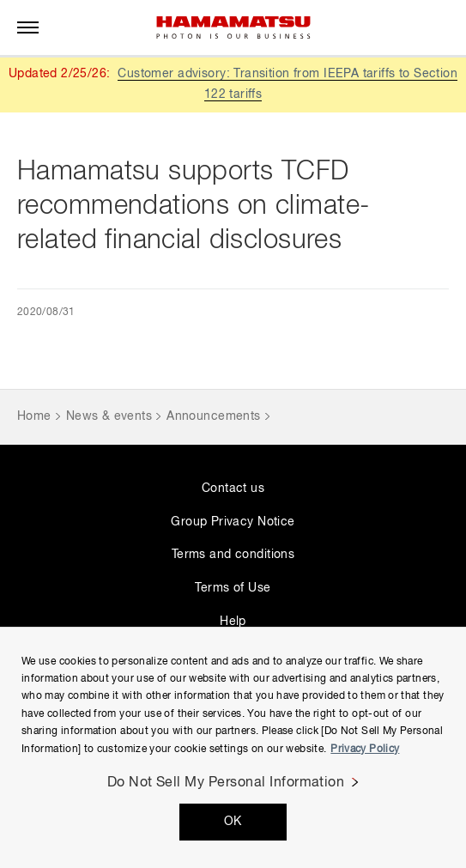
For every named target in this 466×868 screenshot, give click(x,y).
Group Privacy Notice (233, 522)
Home (34, 416)
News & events (109, 416)
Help (233, 622)
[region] (233, 747)
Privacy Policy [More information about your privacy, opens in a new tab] (365, 750)
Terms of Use (233, 588)
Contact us (233, 489)
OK (233, 822)
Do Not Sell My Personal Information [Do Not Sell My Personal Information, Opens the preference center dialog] (226, 783)
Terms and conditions (233, 555)
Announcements (213, 416)
